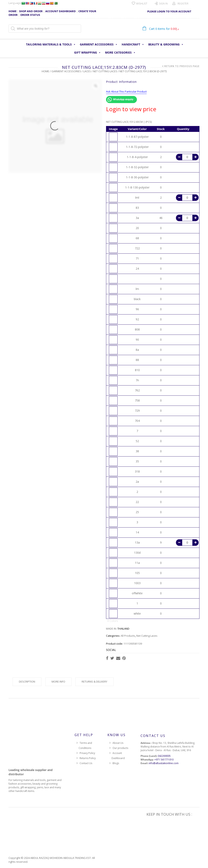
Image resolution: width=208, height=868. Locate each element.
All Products (128, 636)
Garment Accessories (99, 44)
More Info (58, 682)
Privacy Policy (87, 753)
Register (183, 4)
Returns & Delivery (94, 682)
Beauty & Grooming (166, 44)
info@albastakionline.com (164, 763)
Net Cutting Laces (105, 71)
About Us (118, 743)
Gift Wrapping (88, 53)
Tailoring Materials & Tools (51, 44)
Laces (87, 71)
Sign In (163, 4)
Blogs (116, 763)
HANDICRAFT (133, 44)
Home (45, 71)
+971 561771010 (164, 760)
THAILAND (123, 629)
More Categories (120, 53)
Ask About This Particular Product (126, 92)
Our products (120, 748)
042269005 (164, 756)
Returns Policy (88, 758)
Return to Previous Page (182, 66)
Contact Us (86, 763)
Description (27, 682)
